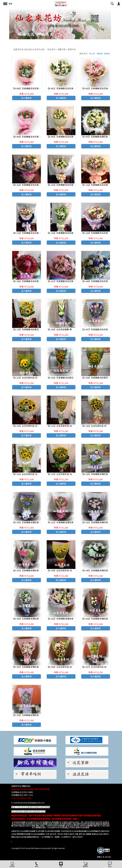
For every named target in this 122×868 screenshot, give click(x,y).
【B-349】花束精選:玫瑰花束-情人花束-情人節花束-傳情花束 (40, 619)
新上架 (92, 53)
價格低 (107, 53)
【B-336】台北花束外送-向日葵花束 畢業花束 (68, 570)
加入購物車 (26, 98)
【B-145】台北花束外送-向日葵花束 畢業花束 (68, 474)
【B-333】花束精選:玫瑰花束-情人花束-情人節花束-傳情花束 (40, 570)
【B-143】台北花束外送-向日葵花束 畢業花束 (33, 474)
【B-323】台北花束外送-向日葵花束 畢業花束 (33, 378)
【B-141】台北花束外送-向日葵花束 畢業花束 (68, 426)
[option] (61, 23)
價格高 (100, 53)
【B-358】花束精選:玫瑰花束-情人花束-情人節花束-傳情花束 (40, 715)
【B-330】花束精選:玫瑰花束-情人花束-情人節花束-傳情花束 (40, 522)
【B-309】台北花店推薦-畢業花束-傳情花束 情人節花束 (72, 329)
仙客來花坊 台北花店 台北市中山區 (29, 49)
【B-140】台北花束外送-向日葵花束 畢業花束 (33, 426)
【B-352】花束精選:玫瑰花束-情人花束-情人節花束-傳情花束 (75, 619)
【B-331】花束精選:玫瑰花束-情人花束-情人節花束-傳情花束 (75, 522)
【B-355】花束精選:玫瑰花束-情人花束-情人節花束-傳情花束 (40, 667)
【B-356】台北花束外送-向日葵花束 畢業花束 (68, 667)
